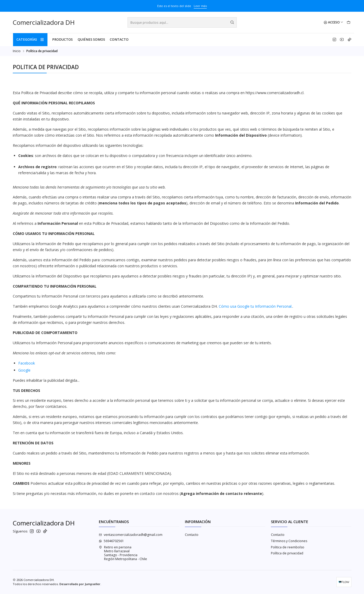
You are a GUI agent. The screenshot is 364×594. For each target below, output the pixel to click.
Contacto (119, 40)
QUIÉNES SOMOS (91, 40)
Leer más (200, 6)
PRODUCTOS (62, 40)
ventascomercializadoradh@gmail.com (131, 535)
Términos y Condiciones (289, 541)
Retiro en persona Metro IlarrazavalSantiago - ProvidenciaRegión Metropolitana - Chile (123, 553)
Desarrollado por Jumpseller (80, 584)
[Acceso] (333, 23)
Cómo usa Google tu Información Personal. (256, 306)
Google (24, 370)
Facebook (27, 363)
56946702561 (111, 541)
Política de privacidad (287, 553)
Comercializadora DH (44, 23)
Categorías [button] (30, 40)
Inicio (17, 51)
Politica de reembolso (288, 547)
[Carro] (348, 23)
